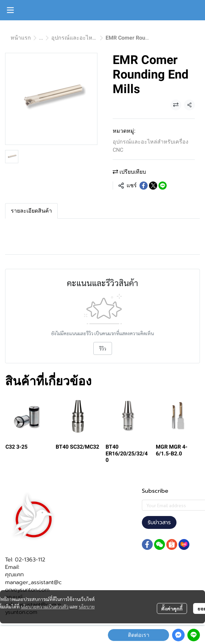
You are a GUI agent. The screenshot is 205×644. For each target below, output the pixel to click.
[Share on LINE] (163, 186)
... (41, 38)
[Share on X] (153, 186)
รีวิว (103, 348)
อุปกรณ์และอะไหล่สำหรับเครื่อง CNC (95, 38)
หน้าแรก (21, 38)
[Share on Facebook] (144, 186)
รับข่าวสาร (159, 522)
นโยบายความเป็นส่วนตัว (45, 606)
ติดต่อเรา (139, 635)
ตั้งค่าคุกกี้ (172, 608)
